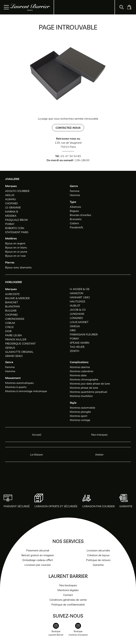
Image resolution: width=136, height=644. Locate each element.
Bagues (74, 211)
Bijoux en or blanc (16, 247)
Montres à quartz (16, 387)
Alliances (75, 207)
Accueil (37, 435)
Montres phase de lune (84, 388)
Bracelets (76, 219)
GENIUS (10, 348)
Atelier (99, 454)
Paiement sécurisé (38, 550)
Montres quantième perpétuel (88, 392)
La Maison (37, 454)
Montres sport (79, 416)
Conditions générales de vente (68, 600)
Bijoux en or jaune (16, 252)
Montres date (78, 375)
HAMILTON (76, 293)
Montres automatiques (19, 383)
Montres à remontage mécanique (26, 391)
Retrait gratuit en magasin (38, 555)
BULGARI (11, 310)
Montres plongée (80, 412)
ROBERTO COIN (15, 228)
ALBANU (11, 199)
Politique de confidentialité (68, 604)
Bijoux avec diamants (18, 267)
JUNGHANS (77, 314)
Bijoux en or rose (15, 256)
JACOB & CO (78, 310)
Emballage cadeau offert (38, 560)
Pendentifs (76, 227)
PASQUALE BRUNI (16, 220)
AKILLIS (10, 195)
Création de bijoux (98, 555)
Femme (75, 191)
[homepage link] (30, 7)
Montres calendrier (82, 371)
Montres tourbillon (81, 396)
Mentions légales (68, 590)
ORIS (73, 330)
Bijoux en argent (15, 243)
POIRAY (10, 224)
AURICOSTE (12, 294)
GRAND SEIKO (14, 356)
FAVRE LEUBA (14, 335)
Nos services (68, 541)
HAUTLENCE (78, 301)
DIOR (8, 331)
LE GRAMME (13, 207)
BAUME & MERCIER (17, 298)
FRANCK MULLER (16, 339)
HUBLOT (75, 306)
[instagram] (56, 631)
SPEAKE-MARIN (79, 343)
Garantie (98, 565)
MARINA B (12, 212)
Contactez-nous (68, 128)
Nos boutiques (68, 585)
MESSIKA (11, 216)
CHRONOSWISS (15, 319)
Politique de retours (98, 560)
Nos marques (99, 435)
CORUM (10, 323)
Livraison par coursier (38, 565)
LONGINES (76, 318)
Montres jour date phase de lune (90, 384)
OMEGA (75, 326)
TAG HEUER (77, 347)
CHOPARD (11, 203)
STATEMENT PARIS (17, 232)
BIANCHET (12, 302)
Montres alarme (80, 367)
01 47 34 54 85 (71, 156)
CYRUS (9, 327)
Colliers (74, 223)
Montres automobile (82, 408)
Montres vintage (80, 420)
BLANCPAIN (12, 306)
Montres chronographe (84, 379)
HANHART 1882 (80, 297)
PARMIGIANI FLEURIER (84, 334)
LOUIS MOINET (79, 322)
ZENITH (74, 351)
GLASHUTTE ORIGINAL (19, 352)
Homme (75, 195)
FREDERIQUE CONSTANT (20, 343)
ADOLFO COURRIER (17, 191)
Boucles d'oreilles (80, 215)
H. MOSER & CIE (80, 289)
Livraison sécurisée (98, 550)
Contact (68, 595)
